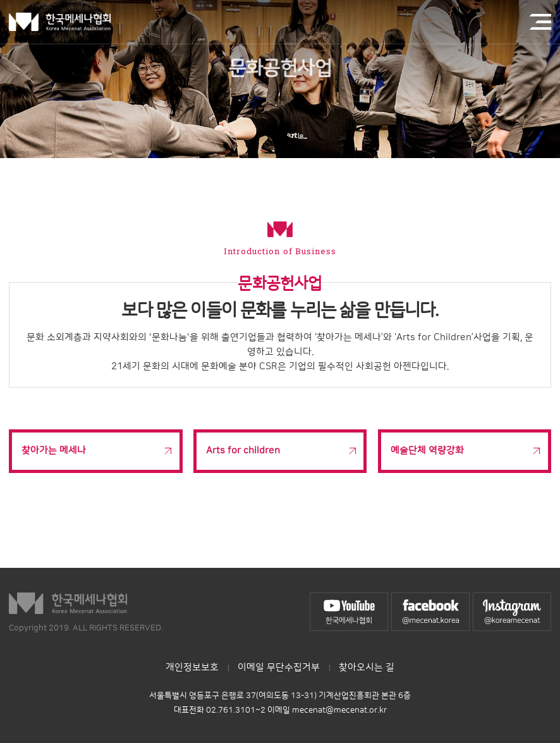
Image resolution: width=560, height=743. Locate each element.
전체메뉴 (540, 21)
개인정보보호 (192, 667)
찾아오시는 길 (367, 667)
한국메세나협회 (60, 22)
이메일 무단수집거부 (279, 667)
